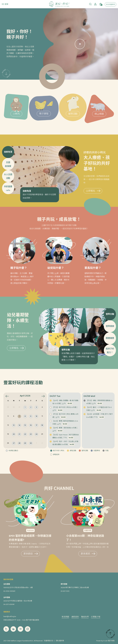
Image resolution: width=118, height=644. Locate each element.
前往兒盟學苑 (111, 5)
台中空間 (7, 598)
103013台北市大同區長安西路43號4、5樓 (18, 588)
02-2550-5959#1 (9, 591)
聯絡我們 (85, 617)
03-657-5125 (65, 591)
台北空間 (7, 584)
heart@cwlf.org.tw (10, 617)
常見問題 (65, 617)
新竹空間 (64, 584)
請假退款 (75, 617)
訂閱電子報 (96, 617)
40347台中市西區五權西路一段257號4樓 (18, 601)
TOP (110, 634)
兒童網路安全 (49, 641)
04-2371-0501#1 (9, 605)
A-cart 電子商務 (109, 641)
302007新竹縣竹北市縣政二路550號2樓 (75, 588)
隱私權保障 (60, 641)
